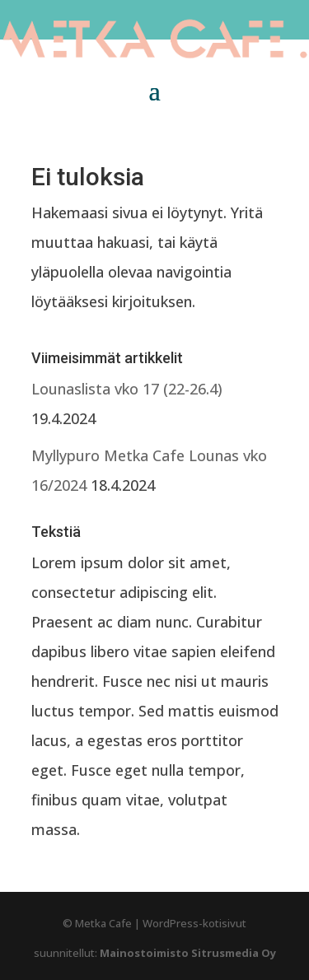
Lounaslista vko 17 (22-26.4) (127, 389)
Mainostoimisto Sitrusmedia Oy (188, 953)
